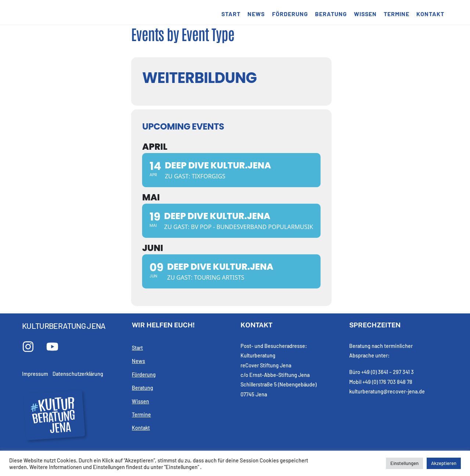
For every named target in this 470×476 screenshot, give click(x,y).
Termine (397, 14)
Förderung (290, 14)
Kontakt (430, 14)
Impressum (35, 374)
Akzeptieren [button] (444, 463)
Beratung (331, 14)
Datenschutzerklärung (78, 374)
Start (231, 14)
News (256, 14)
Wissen (365, 14)
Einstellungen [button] (404, 463)
